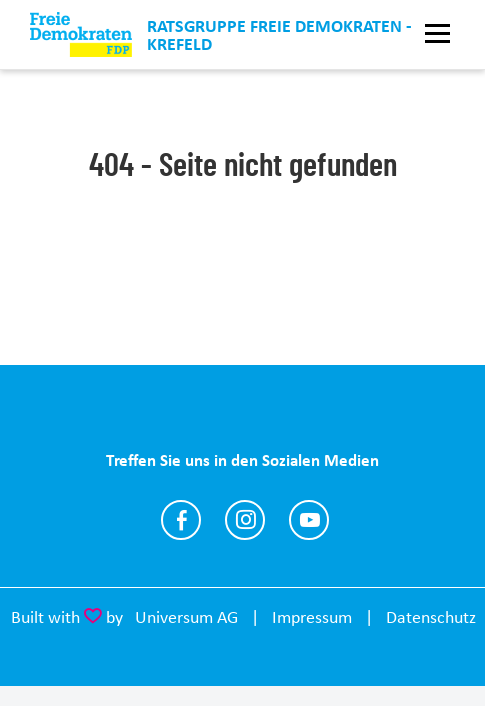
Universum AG (186, 617)
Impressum (312, 617)
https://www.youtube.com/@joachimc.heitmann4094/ (309, 520)
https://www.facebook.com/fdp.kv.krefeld (181, 520)
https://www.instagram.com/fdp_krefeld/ (245, 520)
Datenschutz (431, 617)
